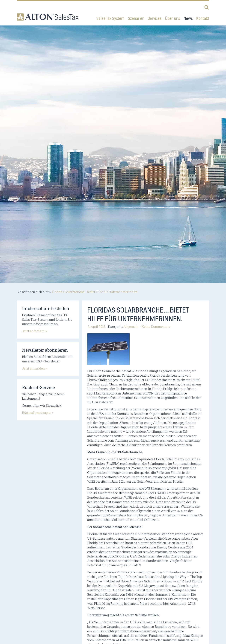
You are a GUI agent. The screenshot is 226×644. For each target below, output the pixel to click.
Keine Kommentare (156, 327)
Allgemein (131, 327)
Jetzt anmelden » (35, 368)
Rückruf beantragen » (38, 413)
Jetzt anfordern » (34, 331)
